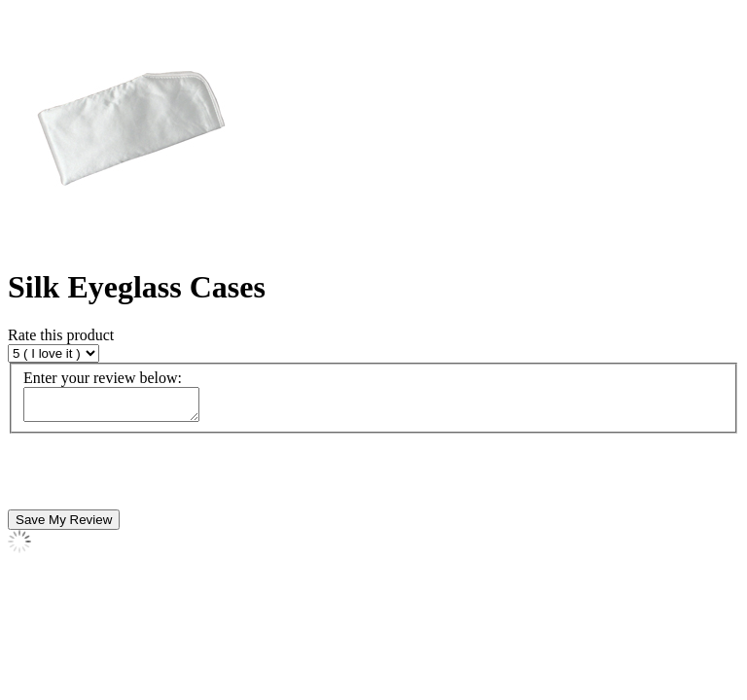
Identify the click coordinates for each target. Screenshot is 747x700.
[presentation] (156, 477)
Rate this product (61, 335)
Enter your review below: (103, 378)
